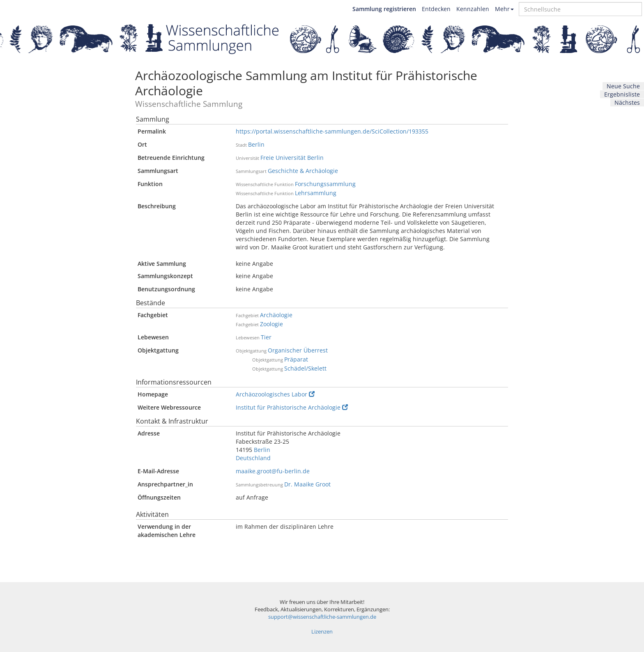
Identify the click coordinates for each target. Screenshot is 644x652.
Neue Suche (623, 86)
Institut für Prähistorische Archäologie (292, 407)
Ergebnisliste (622, 94)
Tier (266, 337)
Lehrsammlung (316, 193)
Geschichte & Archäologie (303, 171)
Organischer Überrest (298, 350)
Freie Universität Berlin (292, 158)
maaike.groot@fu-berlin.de (273, 471)
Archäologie (276, 315)
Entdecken (436, 9)
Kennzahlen (473, 9)
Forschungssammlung (325, 184)
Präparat (296, 359)
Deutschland (253, 458)
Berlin (256, 144)
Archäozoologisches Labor (275, 394)
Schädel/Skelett (305, 368)
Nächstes (627, 103)
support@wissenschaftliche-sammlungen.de (322, 617)
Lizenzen (322, 632)
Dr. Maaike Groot (307, 484)
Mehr (504, 9)
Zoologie (271, 324)
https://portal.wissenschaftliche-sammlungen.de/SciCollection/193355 (332, 131)
